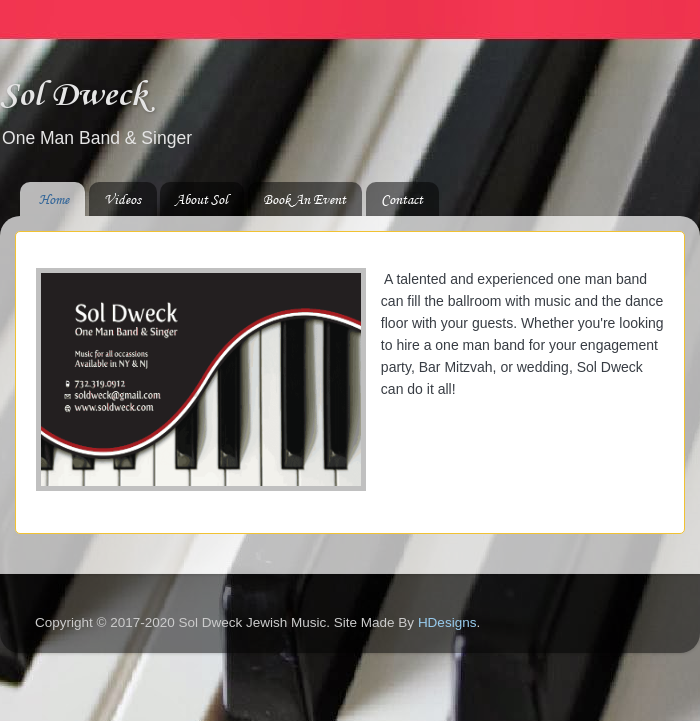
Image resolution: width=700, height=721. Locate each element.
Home (54, 199)
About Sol (201, 199)
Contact (402, 199)
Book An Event (304, 199)
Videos (122, 199)
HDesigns (447, 622)
